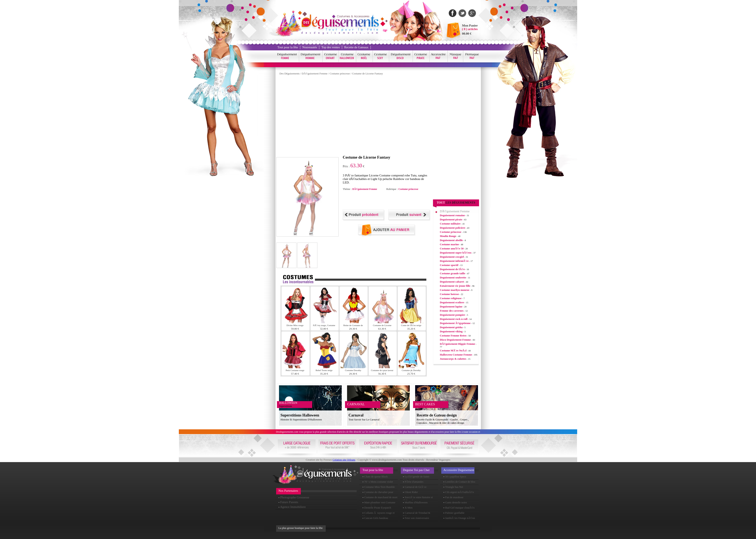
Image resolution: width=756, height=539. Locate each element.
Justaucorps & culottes (453, 359)
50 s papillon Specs (456, 476)
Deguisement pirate (451, 219)
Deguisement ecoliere (452, 302)
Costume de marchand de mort (381, 497)
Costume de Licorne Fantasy (368, 73)
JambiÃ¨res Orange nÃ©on (460, 518)
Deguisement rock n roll (454, 319)
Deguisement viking (451, 331)
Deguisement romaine (452, 215)
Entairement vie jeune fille (455, 286)
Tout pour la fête (288, 47)
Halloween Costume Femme (456, 355)
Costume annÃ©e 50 (452, 248)
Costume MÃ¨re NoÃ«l (453, 350)
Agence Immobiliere (293, 507)
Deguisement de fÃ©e (452, 269)
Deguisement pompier (452, 315)
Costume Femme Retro (453, 336)
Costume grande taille (452, 273)
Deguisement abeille (451, 240)
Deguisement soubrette (453, 277)
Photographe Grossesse (295, 497)
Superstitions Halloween (300, 415)
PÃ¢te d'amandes (414, 482)
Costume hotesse (449, 294)
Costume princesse (340, 73)
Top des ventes (331, 47)
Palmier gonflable (455, 513)
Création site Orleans (344, 460)
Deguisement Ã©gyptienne (455, 323)
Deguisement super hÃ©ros (456, 253)
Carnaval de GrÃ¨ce (416, 487)
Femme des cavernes (452, 311)
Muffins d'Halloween (416, 502)
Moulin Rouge (448, 236)
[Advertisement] (391, 200)
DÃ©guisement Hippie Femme (457, 344)
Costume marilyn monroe (455, 290)
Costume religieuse (451, 298)
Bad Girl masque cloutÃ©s (460, 508)
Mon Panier (470, 25)
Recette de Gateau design (437, 415)
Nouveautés (310, 47)
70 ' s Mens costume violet (379, 482)
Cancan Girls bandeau (376, 518)
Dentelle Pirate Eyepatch (378, 508)
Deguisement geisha (451, 327)
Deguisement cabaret (452, 282)
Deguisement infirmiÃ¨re (454, 261)
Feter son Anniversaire (417, 518)
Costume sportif (449, 265)
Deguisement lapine (451, 307)
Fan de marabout (454, 497)
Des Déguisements (290, 73)
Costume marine (449, 244)
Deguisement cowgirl (452, 257)
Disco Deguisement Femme (455, 340)
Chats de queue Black (376, 476)
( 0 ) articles (470, 29)
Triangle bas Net (454, 487)
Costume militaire (450, 224)
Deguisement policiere (452, 228)
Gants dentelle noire (456, 502)
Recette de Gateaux (356, 47)
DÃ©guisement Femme (315, 73)
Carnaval (356, 415)
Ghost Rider (411, 492)
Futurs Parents (289, 502)
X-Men (409, 508)
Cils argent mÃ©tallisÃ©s (460, 492)
